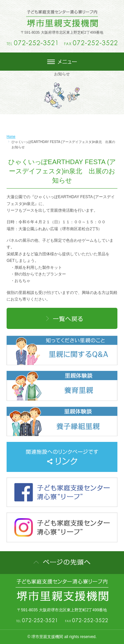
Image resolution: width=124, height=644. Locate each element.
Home (11, 137)
